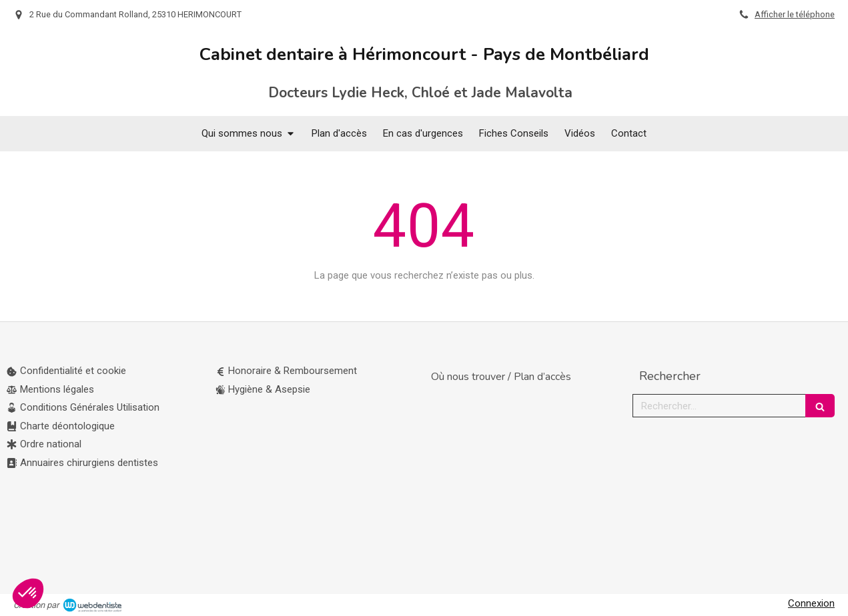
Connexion (811, 603)
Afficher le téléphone (795, 14)
